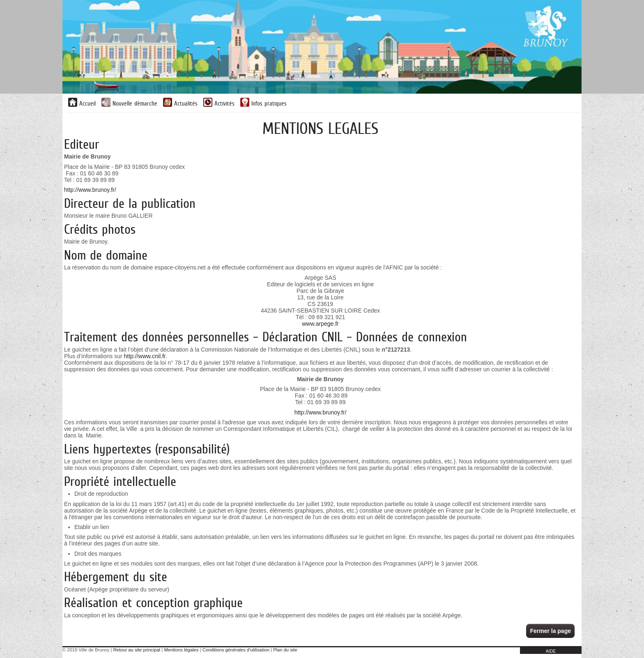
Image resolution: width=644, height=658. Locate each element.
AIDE (551, 651)
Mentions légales (181, 650)
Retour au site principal (137, 650)
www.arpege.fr (320, 324)
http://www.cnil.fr (145, 356)
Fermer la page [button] (550, 631)
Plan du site (285, 650)
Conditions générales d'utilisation (236, 650)
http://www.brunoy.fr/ (90, 190)
